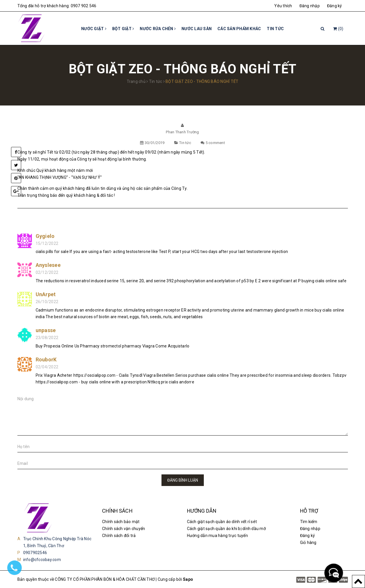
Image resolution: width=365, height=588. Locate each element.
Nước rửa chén (158, 29)
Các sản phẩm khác (239, 29)
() (338, 29)
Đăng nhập (310, 6)
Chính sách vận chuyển (124, 529)
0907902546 (35, 553)
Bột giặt (123, 29)
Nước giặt (94, 29)
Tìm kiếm (309, 522)
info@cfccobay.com (42, 560)
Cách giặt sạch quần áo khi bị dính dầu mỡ (226, 529)
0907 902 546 (84, 6)
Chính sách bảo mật (121, 522)
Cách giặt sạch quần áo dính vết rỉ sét (222, 522)
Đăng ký (335, 6)
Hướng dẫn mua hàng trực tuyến (217, 536)
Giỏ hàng (308, 543)
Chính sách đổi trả (119, 536)
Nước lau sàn (197, 29)
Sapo (188, 579)
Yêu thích (283, 6)
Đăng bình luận (183, 480)
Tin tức (275, 29)
